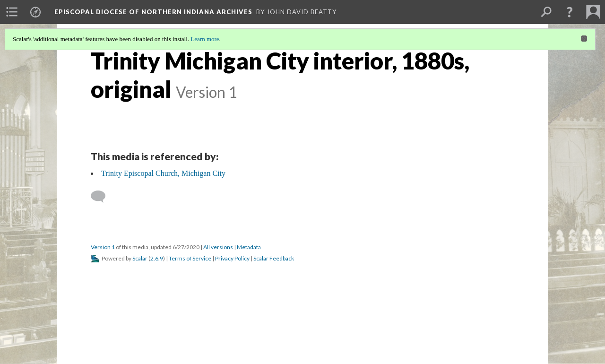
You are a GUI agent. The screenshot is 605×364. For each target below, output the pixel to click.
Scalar (140, 258)
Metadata (249, 247)
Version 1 (103, 247)
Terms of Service (190, 258)
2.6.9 (157, 258)
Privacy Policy (232, 258)
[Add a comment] (102, 197)
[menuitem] (12, 12)
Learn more (205, 39)
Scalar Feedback (274, 258)
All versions (218, 247)
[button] (570, 12)
